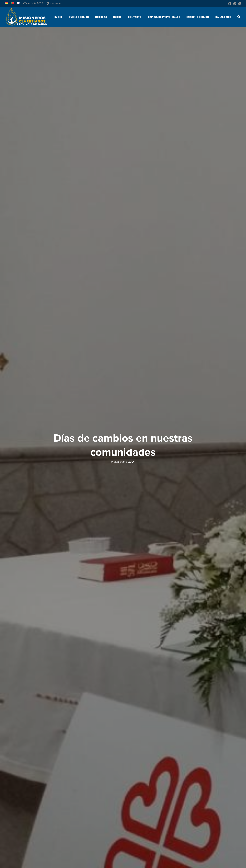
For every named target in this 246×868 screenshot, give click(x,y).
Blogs (117, 17)
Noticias (101, 17)
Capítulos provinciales (164, 17)
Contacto (135, 17)
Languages (54, 3)
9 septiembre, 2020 (123, 462)
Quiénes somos (79, 17)
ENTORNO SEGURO (198, 17)
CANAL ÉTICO (223, 17)
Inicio (58, 17)
